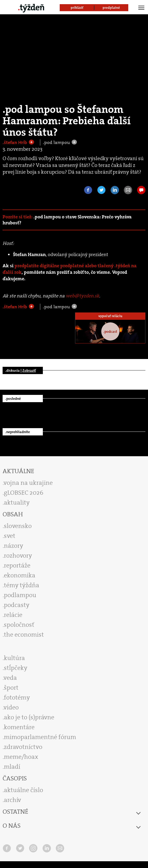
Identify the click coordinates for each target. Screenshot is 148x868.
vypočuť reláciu (110, 316)
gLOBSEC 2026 (24, 493)
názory (14, 546)
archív (12, 800)
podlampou (20, 595)
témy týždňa (22, 585)
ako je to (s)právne (29, 717)
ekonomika (20, 575)
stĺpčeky (16, 668)
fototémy (17, 697)
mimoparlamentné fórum (40, 737)
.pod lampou (57, 142)
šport (11, 688)
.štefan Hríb (15, 142)
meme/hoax (21, 757)
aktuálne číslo (23, 790)
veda (10, 678)
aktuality (17, 502)
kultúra (14, 658)
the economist (24, 635)
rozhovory (18, 556)
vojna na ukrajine (28, 483)
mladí (12, 767)
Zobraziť (29, 370)
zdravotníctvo (23, 747)
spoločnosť (19, 625)
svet (10, 536)
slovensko (18, 526)
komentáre (19, 727)
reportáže (17, 565)
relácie (13, 615)
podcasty (17, 605)
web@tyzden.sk (82, 296)
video (11, 707)
